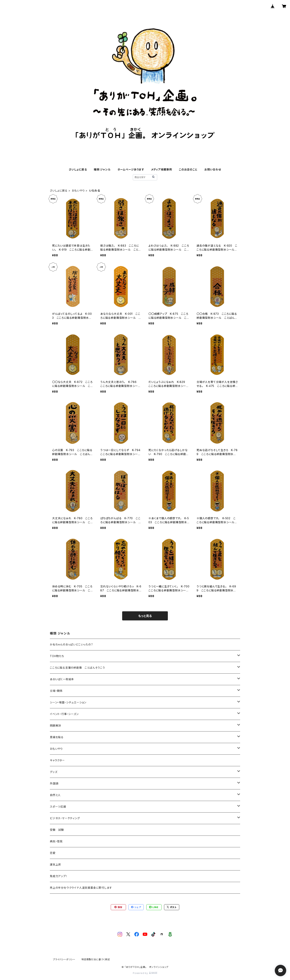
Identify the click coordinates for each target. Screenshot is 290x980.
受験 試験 (57, 830)
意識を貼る (57, 737)
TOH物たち (57, 656)
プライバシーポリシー (64, 959)
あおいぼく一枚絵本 (62, 679)
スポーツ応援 (58, 807)
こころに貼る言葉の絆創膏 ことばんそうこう (77, 668)
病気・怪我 (56, 841)
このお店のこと (188, 169)
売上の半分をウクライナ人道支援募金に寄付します (81, 888)
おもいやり (78, 191)
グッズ (54, 772)
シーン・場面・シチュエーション (68, 702)
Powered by (145, 973)
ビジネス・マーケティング (65, 818)
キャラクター (57, 760)
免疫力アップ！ (59, 876)
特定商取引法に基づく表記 (96, 959)
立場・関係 (56, 691)
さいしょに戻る (78, 169)
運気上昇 (55, 864)
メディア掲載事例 (162, 169)
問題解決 (55, 726)
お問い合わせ (213, 169)
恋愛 (53, 853)
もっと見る (145, 616)
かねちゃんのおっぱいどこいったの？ (71, 644)
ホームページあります (131, 169)
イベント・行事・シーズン (64, 714)
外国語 (54, 783)
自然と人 (55, 795)
